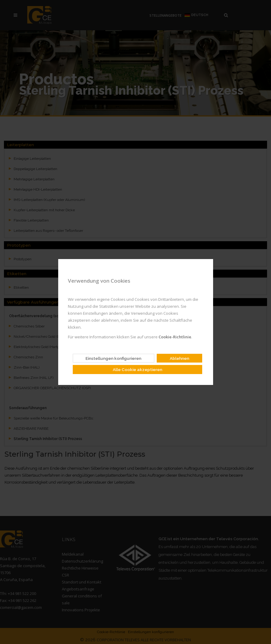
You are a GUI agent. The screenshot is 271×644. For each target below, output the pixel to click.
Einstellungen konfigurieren (113, 358)
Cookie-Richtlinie (174, 337)
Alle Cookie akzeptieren (137, 370)
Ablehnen (179, 358)
